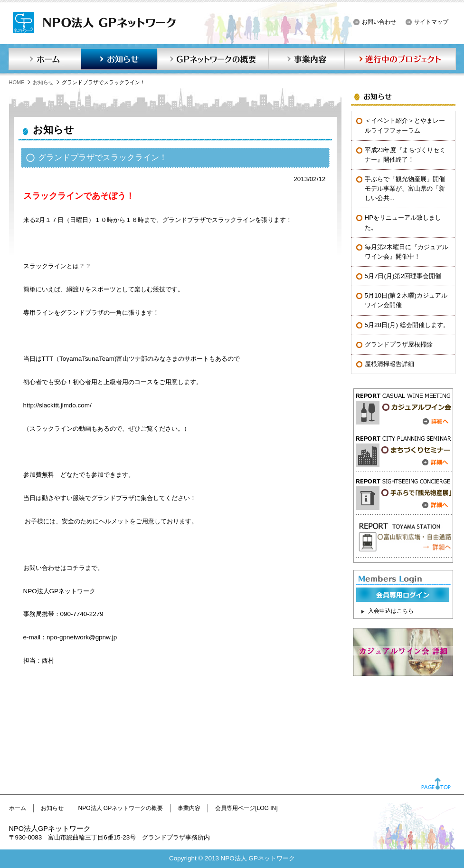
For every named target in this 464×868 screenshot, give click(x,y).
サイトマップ (431, 22)
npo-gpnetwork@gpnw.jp (82, 637)
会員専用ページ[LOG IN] (246, 808)
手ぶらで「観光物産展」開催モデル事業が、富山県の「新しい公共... (405, 188)
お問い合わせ (379, 22)
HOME (17, 82)
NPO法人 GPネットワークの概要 (121, 808)
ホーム (45, 59)
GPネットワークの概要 (213, 59)
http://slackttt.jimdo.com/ (57, 405)
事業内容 (306, 59)
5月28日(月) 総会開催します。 (407, 325)
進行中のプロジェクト (400, 59)
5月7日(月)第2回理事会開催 (403, 276)
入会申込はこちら (391, 611)
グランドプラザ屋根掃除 (399, 344)
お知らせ (119, 59)
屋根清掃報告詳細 (389, 364)
